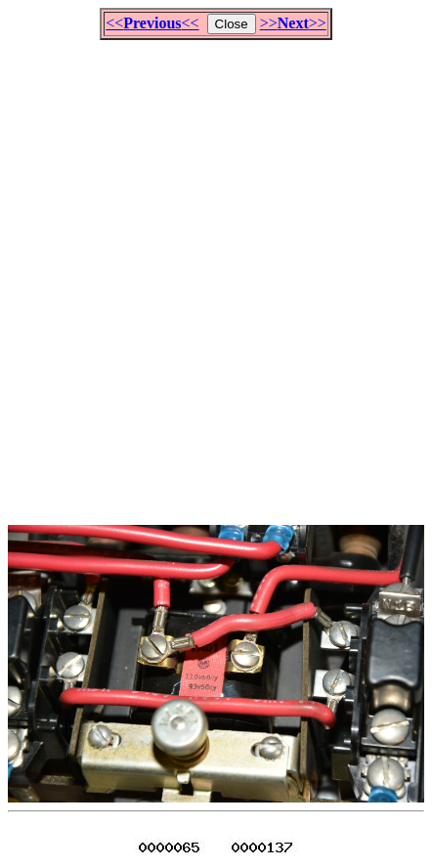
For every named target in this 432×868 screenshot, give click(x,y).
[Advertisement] (216, 274)
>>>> (293, 23)
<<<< (152, 23)
